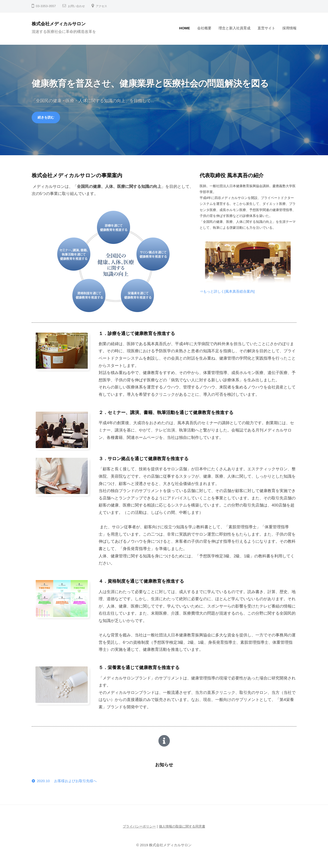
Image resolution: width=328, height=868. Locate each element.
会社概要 (204, 28)
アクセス (105, 6)
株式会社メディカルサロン (64, 24)
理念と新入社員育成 (234, 28)
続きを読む (47, 118)
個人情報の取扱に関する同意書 (183, 828)
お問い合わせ (78, 6)
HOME (185, 28)
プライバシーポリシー (138, 828)
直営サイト (266, 28)
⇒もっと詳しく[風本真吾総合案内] (231, 292)
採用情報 (289, 28)
